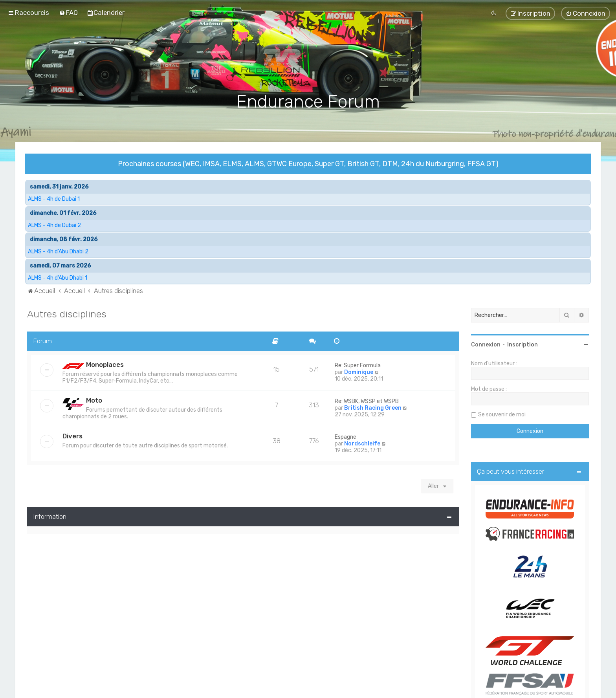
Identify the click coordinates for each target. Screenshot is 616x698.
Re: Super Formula (358, 365)
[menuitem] (68, 13)
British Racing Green (373, 407)
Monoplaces (105, 364)
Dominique (359, 371)
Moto (94, 399)
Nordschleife (362, 443)
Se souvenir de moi (502, 414)
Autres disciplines (67, 313)
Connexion (486, 344)
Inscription (522, 344)
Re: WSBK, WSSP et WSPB (367, 400)
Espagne (346, 436)
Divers (72, 435)
